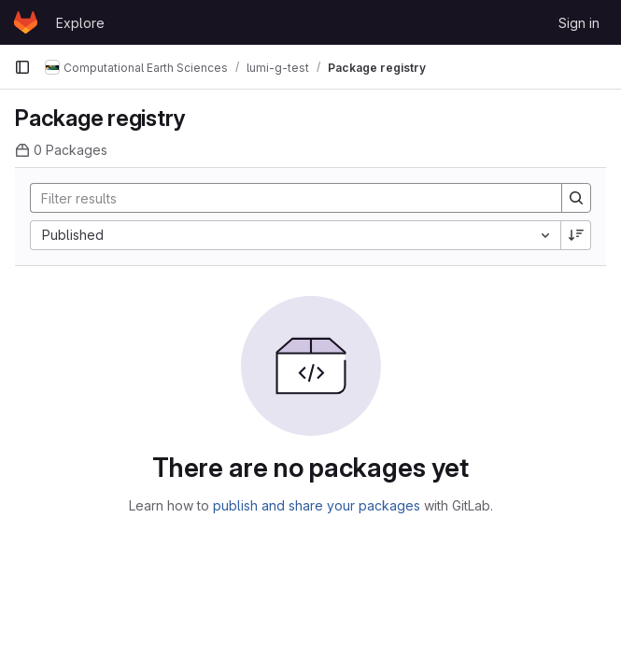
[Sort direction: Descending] (576, 235)
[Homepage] (26, 22)
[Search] (287, 198)
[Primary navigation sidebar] (22, 67)
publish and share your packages (317, 505)
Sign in (579, 23)
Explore (80, 23)
